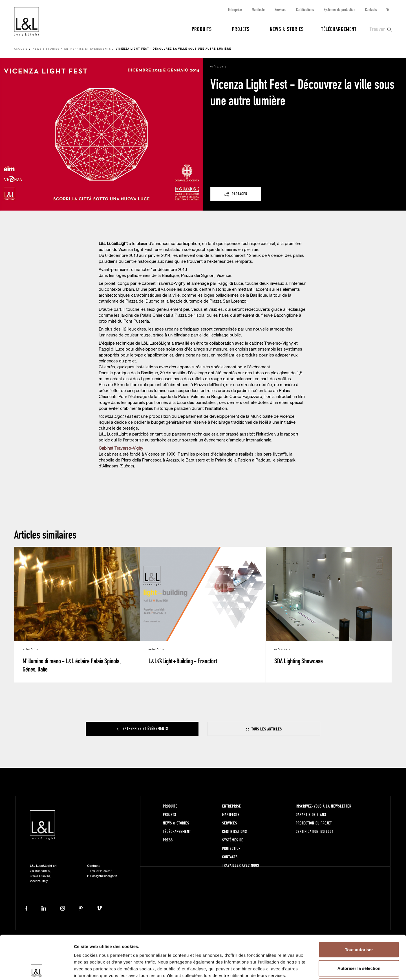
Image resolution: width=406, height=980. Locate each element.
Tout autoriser (359, 906)
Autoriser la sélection (359, 925)
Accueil (21, 49)
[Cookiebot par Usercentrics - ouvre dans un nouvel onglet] (37, 969)
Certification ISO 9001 (315, 831)
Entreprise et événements (88, 49)
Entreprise (235, 9)
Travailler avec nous (241, 865)
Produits (202, 29)
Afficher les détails (311, 969)
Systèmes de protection (339, 9)
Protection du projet (314, 823)
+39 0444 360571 (102, 871)
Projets (241, 29)
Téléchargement (339, 29)
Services (280, 9)
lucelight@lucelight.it (103, 876)
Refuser (359, 943)
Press (168, 840)
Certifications (305, 9)
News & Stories (287, 29)
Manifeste (258, 9)
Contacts (371, 9)
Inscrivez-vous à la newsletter (324, 806)
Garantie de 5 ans (311, 814)
